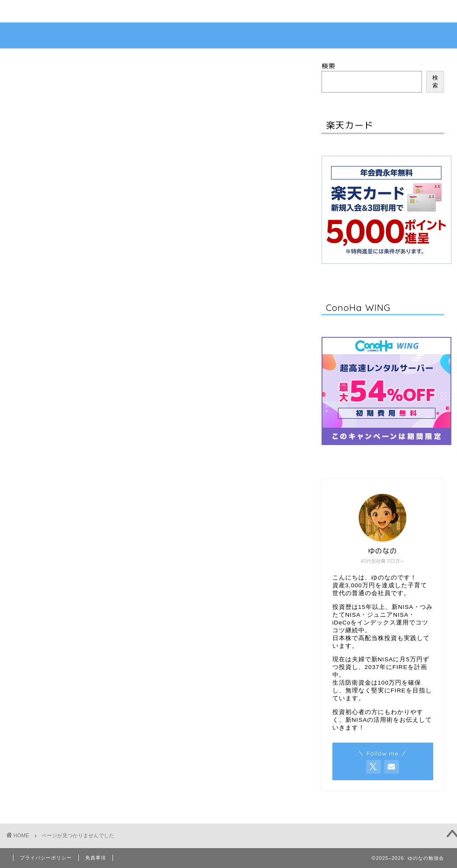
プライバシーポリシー (46, 858)
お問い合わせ (42, 12)
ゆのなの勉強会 (228, 35)
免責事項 (96, 858)
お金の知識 (68, 452)
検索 (328, 66)
